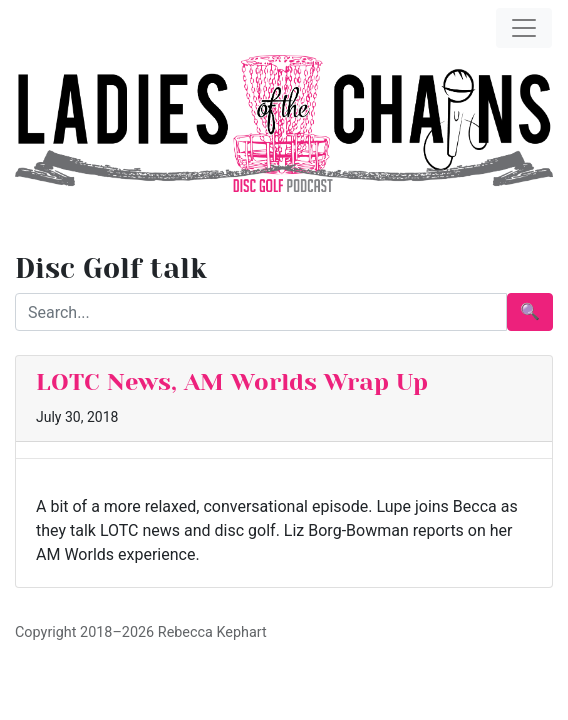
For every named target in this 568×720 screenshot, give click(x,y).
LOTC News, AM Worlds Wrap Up (232, 382)
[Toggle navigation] (524, 28)
